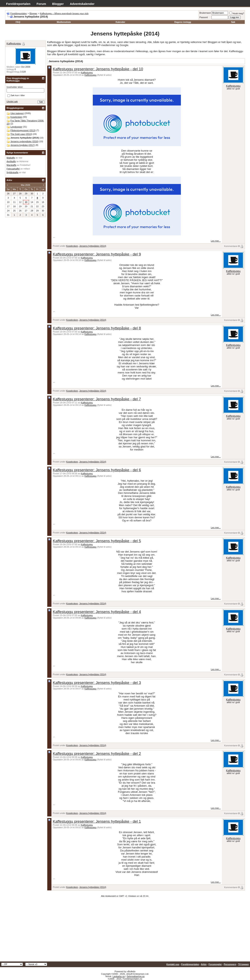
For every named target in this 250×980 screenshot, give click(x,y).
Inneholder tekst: (15, 87)
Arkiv (204, 964)
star (20, 158)
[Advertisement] (125, 931)
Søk (233, 22)
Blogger (58, 4)
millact (27, 169)
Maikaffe (11, 158)
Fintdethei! (25, 165)
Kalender (120, 22)
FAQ (18, 22)
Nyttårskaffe (13, 172)
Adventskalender (82, 4)
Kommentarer (231, 246)
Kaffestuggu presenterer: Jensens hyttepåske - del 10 (98, 69)
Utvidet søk (12, 101)
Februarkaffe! (13, 169)
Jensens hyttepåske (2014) (93, 246)
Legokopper (16, 127)
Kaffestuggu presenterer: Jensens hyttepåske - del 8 (97, 328)
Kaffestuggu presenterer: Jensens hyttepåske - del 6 (97, 470)
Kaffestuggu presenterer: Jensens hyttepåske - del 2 (97, 754)
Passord (204, 17)
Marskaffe (11, 165)
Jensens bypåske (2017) (23, 145)
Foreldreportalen (18, 4)
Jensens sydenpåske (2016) (24, 141)
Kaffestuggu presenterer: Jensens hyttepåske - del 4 (97, 612)
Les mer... (216, 241)
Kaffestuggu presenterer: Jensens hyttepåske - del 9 (97, 254)
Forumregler (215, 964)
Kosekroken (72, 246)
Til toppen (243, 964)
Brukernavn (205, 13)
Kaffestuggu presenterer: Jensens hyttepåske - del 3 (97, 683)
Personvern (230, 964)
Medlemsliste (64, 22)
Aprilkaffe (11, 161)
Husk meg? (237, 13)
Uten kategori (17, 113)
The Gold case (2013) (21, 134)
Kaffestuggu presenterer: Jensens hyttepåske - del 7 (97, 399)
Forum (41, 4)
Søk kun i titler (16, 96)
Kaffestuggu (87, 73)
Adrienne (24, 161)
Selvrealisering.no (136, 976)
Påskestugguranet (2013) (23, 130)
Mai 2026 (25, 185)
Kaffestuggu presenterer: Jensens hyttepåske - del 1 (97, 821)
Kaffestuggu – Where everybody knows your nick (64, 13)
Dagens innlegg (183, 22)
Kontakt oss (173, 964)
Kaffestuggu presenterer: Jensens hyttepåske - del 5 (97, 541)
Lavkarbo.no (119, 976)
